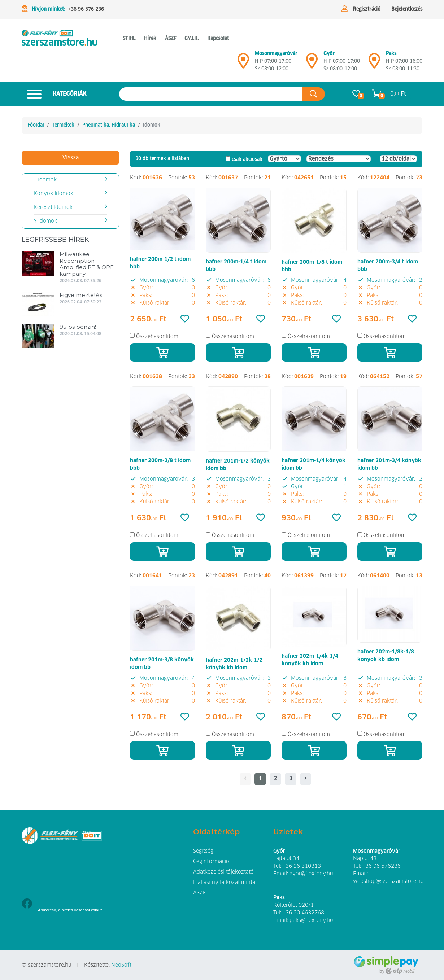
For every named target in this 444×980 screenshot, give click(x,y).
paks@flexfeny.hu (311, 920)
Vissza (71, 158)
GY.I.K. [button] (191, 39)
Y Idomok (45, 221)
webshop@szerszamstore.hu (388, 881)
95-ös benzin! (78, 327)
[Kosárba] (162, 352)
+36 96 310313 (302, 866)
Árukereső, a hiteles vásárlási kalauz (70, 910)
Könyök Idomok (53, 194)
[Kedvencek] (185, 319)
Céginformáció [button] (211, 862)
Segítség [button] (203, 851)
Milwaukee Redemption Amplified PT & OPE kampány (87, 264)
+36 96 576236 (382, 866)
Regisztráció (367, 9)
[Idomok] (60, 39)
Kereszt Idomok (53, 207)
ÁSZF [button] (171, 39)
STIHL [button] (129, 39)
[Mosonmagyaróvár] (243, 64)
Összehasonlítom (157, 336)
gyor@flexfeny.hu (311, 874)
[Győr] (312, 64)
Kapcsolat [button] (218, 39)
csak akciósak (247, 159)
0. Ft (398, 94)
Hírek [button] (150, 39)
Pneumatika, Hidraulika (109, 125)
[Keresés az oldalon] (211, 94)
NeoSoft (121, 965)
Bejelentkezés (407, 9)
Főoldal (36, 125)
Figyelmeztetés (81, 295)
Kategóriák (54, 94)
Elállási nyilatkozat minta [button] (224, 883)
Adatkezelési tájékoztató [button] (223, 872)
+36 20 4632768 (303, 913)
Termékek (63, 125)
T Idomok (45, 180)
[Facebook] (27, 904)
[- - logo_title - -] (306, 779)
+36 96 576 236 (86, 9)
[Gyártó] (284, 159)
